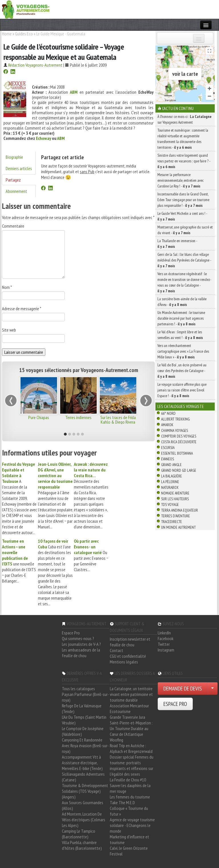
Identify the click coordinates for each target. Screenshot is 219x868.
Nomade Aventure (175, 493)
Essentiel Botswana (177, 453)
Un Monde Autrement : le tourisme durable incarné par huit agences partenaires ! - (181, 318)
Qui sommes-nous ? (78, 638)
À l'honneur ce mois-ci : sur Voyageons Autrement (184, 119)
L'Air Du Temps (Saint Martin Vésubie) (84, 720)
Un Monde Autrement (178, 527)
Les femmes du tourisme (130, 797)
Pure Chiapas (39, 417)
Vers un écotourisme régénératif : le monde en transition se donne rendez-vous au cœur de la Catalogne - (184, 282)
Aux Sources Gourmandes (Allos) (83, 805)
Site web (9, 330)
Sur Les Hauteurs (175, 499)
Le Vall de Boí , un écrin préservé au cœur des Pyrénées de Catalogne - (182, 371)
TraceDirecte (172, 522)
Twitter (164, 644)
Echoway (43, 138)
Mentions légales (124, 662)
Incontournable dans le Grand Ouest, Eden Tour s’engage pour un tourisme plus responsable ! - (183, 200)
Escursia (168, 448)
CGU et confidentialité (128, 656)
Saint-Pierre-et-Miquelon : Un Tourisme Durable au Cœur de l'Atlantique (131, 728)
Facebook (166, 638)
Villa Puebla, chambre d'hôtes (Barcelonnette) (82, 845)
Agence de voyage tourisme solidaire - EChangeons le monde (132, 825)
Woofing (116, 740)
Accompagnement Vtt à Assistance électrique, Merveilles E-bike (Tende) (82, 763)
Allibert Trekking (175, 419)
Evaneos (168, 459)
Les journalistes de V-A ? (81, 644)
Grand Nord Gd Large (179, 470)
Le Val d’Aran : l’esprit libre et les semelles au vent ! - (180, 335)
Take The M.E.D (122, 802)
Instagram (166, 650)
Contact (116, 650)
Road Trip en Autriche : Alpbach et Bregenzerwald (131, 748)
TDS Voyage (170, 505)
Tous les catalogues (78, 689)
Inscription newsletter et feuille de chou (130, 642)
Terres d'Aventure (176, 516)
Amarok (167, 425)
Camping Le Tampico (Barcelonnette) (79, 834)
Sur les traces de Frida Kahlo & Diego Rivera (118, 420)
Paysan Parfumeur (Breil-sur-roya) (85, 697)
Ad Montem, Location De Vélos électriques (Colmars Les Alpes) (84, 820)
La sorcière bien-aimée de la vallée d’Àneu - (182, 302)
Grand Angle (171, 465)
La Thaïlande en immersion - (177, 244)
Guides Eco (24, 34)
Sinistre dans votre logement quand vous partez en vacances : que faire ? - (184, 161)
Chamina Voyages (175, 430)
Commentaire (13, 226)
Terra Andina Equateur (180, 510)
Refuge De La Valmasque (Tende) (82, 708)
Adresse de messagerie (22, 309)
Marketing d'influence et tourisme (129, 840)
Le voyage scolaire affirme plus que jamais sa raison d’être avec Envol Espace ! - (182, 390)
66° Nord (168, 413)
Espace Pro (71, 633)
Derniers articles (19, 168)
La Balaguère (172, 476)
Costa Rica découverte (179, 442)
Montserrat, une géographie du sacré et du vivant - (185, 230)
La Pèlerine (170, 482)
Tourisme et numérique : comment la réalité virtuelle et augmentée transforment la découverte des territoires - (183, 139)
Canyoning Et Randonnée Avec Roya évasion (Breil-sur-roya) (85, 746)
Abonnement (16, 191)
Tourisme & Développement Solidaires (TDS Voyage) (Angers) (85, 791)
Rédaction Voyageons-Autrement (35, 65)
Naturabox (170, 487)
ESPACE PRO (175, 704)
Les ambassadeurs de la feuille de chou (81, 653)
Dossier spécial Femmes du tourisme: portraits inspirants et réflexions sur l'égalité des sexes (132, 765)
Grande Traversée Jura (127, 717)
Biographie (14, 157)
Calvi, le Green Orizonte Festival (129, 851)
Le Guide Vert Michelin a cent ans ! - (182, 216)
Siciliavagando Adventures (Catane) (83, 777)
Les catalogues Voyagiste (181, 406)
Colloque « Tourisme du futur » (129, 811)
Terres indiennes (78, 417)
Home (7, 34)
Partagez (13, 180)
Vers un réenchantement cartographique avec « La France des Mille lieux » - (183, 351)
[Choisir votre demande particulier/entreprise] (212, 689)
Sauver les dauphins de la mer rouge (130, 788)
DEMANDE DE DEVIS (183, 689)
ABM (61, 138)
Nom (7, 287)
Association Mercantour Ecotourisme (129, 708)
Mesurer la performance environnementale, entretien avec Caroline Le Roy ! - (181, 180)
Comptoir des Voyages (179, 436)
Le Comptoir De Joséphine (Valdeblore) (83, 731)
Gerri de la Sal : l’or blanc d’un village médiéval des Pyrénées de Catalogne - (184, 260)
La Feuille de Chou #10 (128, 780)
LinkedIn (164, 633)
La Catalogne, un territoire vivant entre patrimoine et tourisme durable (131, 694)
